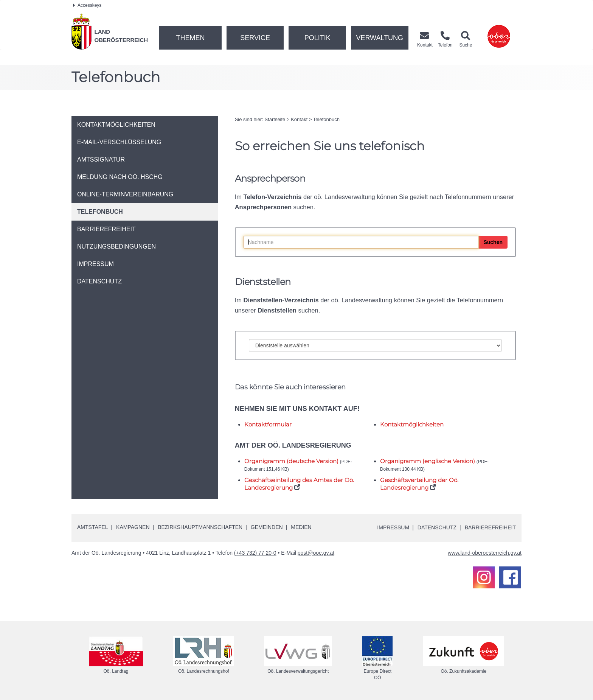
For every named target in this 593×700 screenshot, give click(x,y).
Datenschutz (437, 527)
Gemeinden (267, 527)
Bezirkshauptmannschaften (200, 527)
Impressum (393, 527)
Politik (317, 38)
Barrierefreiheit (490, 527)
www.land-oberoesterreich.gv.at (485, 553)
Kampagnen (133, 527)
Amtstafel (92, 527)
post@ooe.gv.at (316, 553)
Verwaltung (380, 38)
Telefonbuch (326, 119)
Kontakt (299, 119)
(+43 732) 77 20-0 (255, 553)
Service (255, 38)
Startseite (275, 119)
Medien (301, 527)
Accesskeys (87, 5)
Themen (190, 38)
